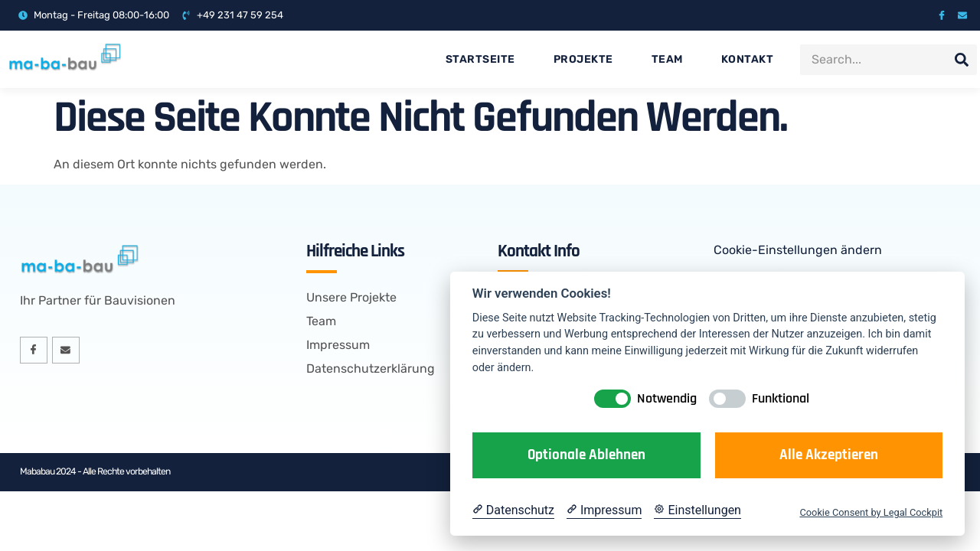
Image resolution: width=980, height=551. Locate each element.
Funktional (781, 398)
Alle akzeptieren (829, 455)
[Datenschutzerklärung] (513, 510)
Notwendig (667, 398)
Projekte (583, 59)
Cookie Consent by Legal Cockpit (871, 512)
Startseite (480, 59)
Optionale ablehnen (586, 455)
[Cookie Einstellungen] (697, 510)
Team (667, 59)
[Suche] (962, 60)
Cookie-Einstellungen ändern (798, 250)
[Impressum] (604, 510)
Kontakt (748, 59)
